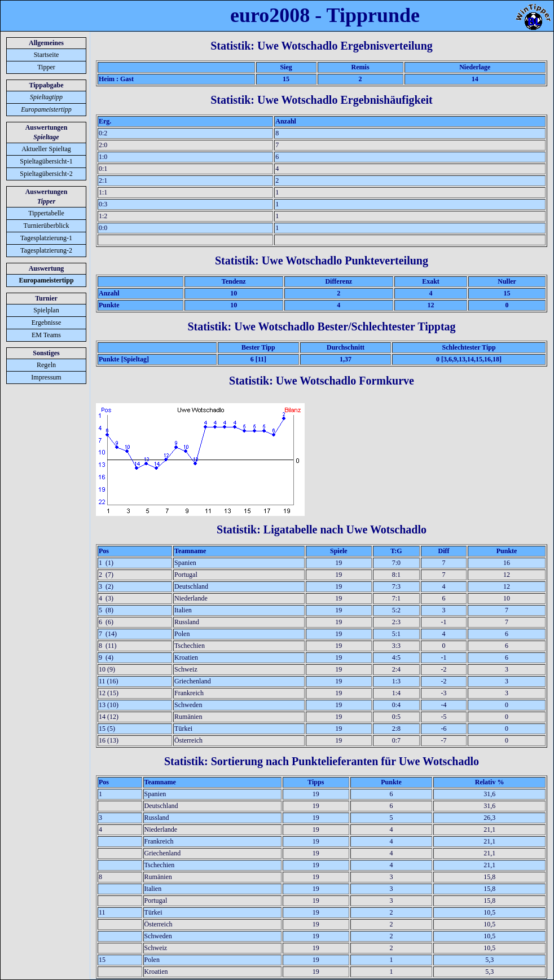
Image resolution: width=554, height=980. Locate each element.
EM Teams (46, 335)
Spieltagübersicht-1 (46, 161)
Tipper (46, 67)
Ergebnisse (46, 323)
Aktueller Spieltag (46, 149)
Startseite (47, 55)
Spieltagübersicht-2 (46, 174)
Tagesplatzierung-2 (46, 250)
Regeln (46, 365)
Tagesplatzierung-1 (46, 238)
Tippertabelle (46, 213)
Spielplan (46, 310)
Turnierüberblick (47, 226)
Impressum (46, 377)
